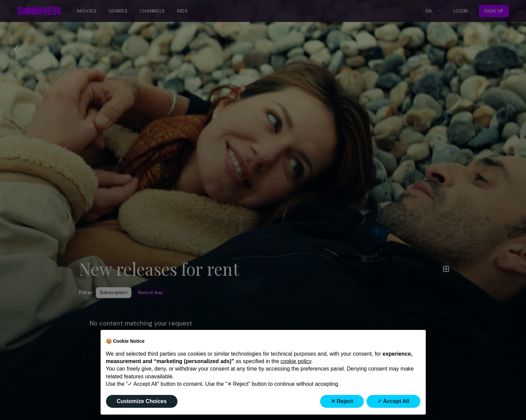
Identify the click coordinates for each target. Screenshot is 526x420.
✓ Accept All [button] (393, 401)
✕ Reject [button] (342, 401)
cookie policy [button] (296, 361)
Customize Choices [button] (142, 401)
